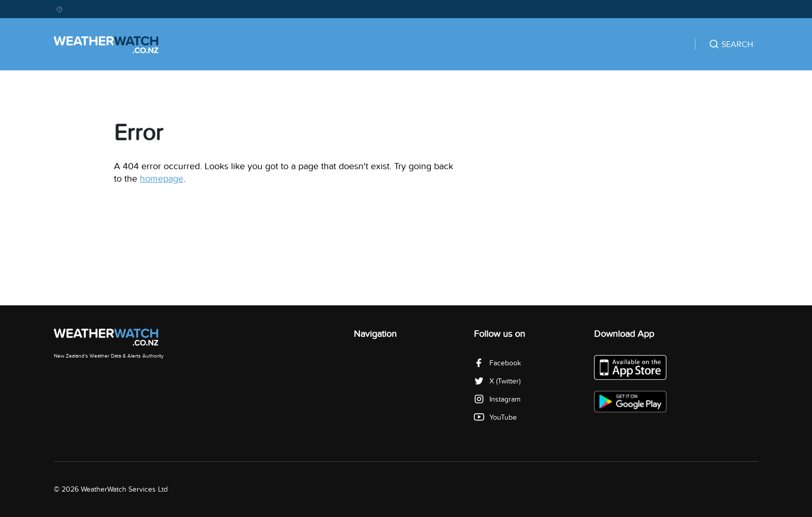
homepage (162, 179)
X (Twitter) (497, 381)
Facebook (497, 363)
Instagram (497, 399)
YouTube (495, 417)
